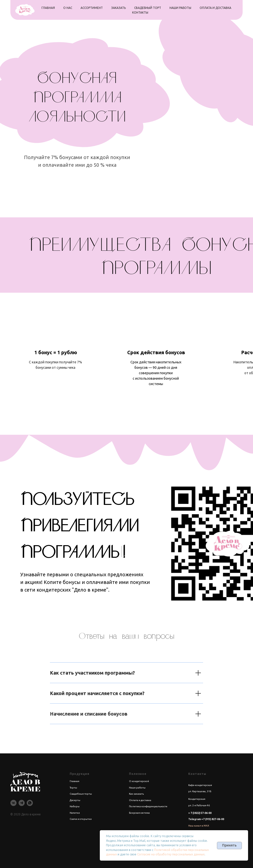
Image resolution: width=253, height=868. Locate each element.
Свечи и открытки (81, 819)
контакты (140, 12)
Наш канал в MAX (199, 826)
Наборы (75, 806)
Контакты (197, 774)
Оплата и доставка (140, 800)
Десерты (75, 800)
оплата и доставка (215, 8)
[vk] (13, 803)
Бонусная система (139, 813)
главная (48, 8)
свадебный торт (148, 8)
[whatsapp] (30, 803)
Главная (74, 781)
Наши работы (137, 788)
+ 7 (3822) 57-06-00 (200, 813)
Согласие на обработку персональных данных (171, 854)
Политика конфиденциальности (148, 806)
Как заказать (136, 794)
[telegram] (22, 803)
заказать (118, 8)
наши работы (180, 8)
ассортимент (92, 8)
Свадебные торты (81, 794)
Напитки (75, 813)
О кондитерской (139, 781)
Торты (73, 788)
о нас (68, 8)
